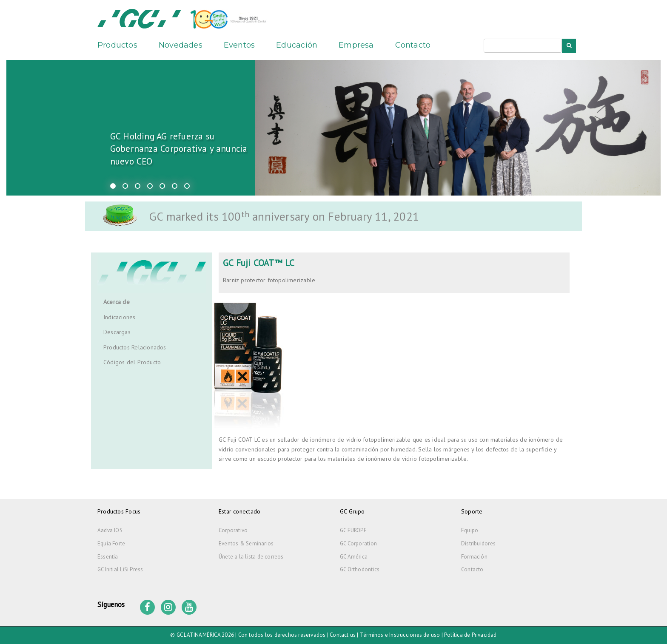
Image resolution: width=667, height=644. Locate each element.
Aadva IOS (110, 530)
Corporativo (233, 530)
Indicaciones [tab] (120, 317)
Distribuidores (478, 543)
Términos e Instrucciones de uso (400, 635)
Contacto (413, 45)
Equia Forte (111, 543)
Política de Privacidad (470, 635)
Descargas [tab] (117, 332)
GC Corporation (358, 543)
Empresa (356, 45)
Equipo (470, 530)
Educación (297, 45)
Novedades (181, 45)
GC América (354, 557)
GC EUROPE (353, 530)
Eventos (239, 45)
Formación (474, 557)
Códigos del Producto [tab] (132, 362)
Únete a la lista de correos (251, 557)
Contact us (343, 635)
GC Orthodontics (360, 569)
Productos (117, 45)
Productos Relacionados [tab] (135, 347)
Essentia (108, 557)
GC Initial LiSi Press (120, 569)
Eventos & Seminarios (246, 543)
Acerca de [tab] (117, 302)
